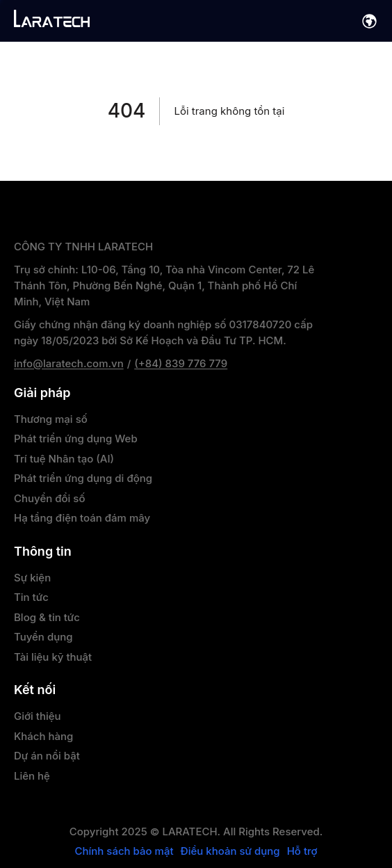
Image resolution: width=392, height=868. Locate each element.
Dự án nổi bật (47, 756)
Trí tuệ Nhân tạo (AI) (64, 459)
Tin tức (31, 597)
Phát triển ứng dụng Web (76, 439)
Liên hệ (32, 776)
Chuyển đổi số (49, 498)
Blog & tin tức (47, 617)
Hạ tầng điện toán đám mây (82, 518)
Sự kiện (32, 578)
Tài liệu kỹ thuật (53, 657)
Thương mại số (51, 419)
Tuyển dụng (43, 637)
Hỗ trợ (302, 851)
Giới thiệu (38, 716)
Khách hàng (43, 736)
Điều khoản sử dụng (230, 851)
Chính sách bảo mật (124, 851)
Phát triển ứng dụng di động (83, 478)
